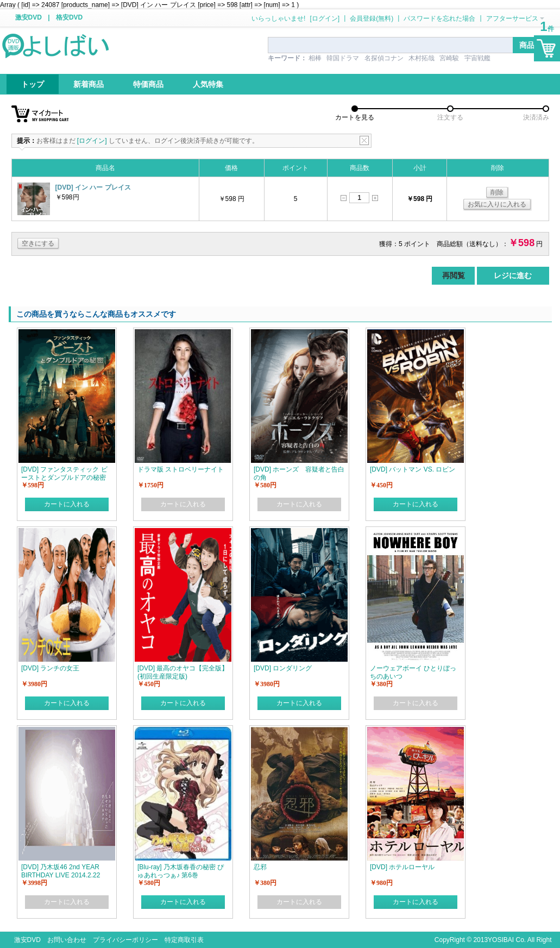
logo (56, 45)
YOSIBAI (501, 940)
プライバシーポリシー (125, 940)
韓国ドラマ (343, 58)
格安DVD (69, 17)
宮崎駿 (449, 58)
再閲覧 (454, 275)
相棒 (315, 58)
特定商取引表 (184, 940)
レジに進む (513, 275)
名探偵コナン (384, 58)
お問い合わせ (67, 940)
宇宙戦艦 (477, 58)
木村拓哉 (421, 58)
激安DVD (29, 17)
